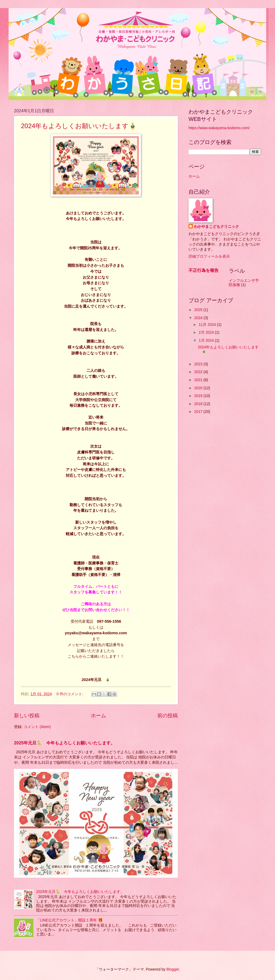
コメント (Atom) (37, 727)
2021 (199, 380)
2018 (199, 404)
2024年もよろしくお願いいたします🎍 (82, 126)
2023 (199, 364)
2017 (199, 412)
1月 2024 (207, 341)
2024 (199, 318)
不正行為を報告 (204, 270)
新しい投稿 (27, 716)
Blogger (173, 969)
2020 (199, 388)
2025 (199, 310)
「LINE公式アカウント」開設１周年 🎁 (70, 920)
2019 (199, 396)
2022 (199, 372)
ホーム (98, 716)
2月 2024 (207, 332)
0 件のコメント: (70, 694)
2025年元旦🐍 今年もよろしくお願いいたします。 (64, 743)
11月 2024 (208, 325)
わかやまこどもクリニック (216, 227)
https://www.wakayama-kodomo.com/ (219, 128)
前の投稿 (168, 716)
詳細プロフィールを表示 (209, 256)
